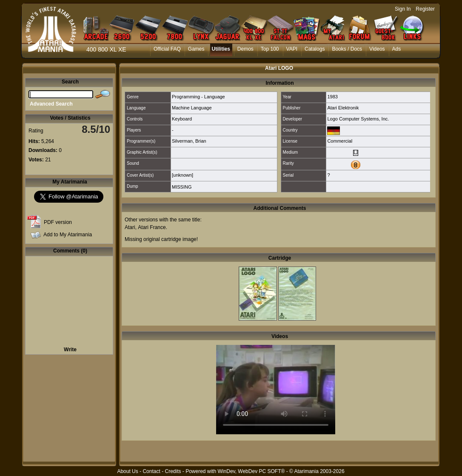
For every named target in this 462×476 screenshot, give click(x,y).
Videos (377, 49)
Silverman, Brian (189, 141)
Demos (245, 49)
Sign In (403, 9)
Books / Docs (347, 49)
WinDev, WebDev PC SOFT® (251, 471)
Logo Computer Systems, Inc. (358, 119)
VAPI (292, 49)
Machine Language (192, 108)
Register (425, 9)
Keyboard (182, 119)
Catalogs (315, 49)
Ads (397, 49)
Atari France (152, 227)
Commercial (340, 141)
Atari (130, 227)
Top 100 (270, 49)
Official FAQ (167, 49)
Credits (173, 471)
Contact (151, 471)
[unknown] (183, 175)
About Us (127, 471)
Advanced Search (51, 104)
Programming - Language (198, 97)
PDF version (58, 222)
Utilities (221, 49)
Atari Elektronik (343, 108)
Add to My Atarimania (68, 235)
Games (196, 49)
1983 (332, 97)
